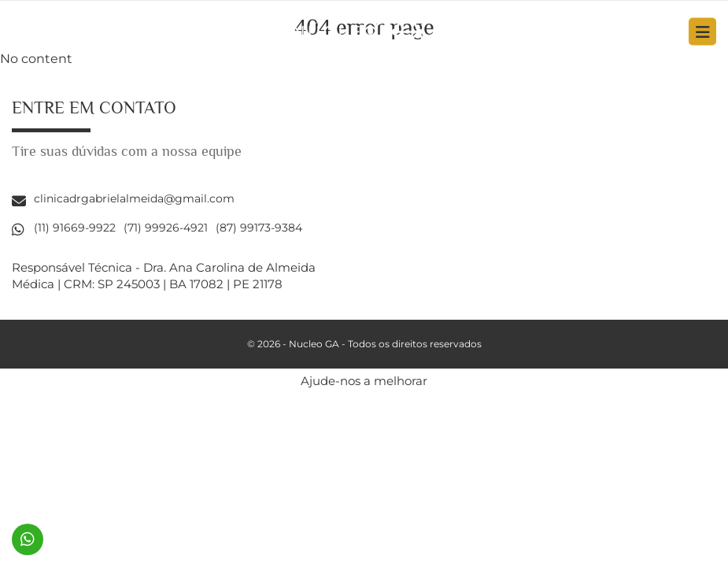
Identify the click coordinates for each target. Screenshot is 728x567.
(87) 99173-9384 (259, 228)
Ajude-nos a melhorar (364, 381)
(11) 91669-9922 (75, 228)
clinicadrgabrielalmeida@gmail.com (134, 198)
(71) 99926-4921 (166, 228)
